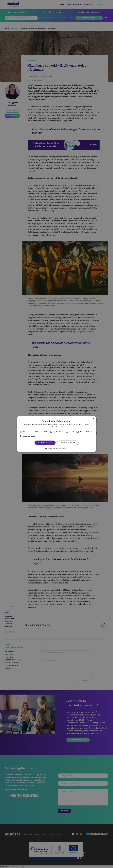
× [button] (94, 418)
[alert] (56, 434)
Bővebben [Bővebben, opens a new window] (69, 427)
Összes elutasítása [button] (68, 443)
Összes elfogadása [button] (45, 443)
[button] (56, 448)
